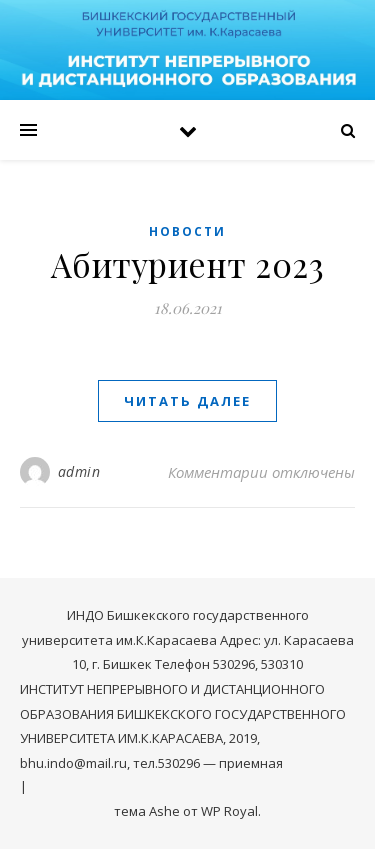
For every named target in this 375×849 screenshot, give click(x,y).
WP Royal (229, 811)
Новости (187, 231)
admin (79, 471)
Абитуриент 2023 (188, 264)
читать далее (187, 401)
